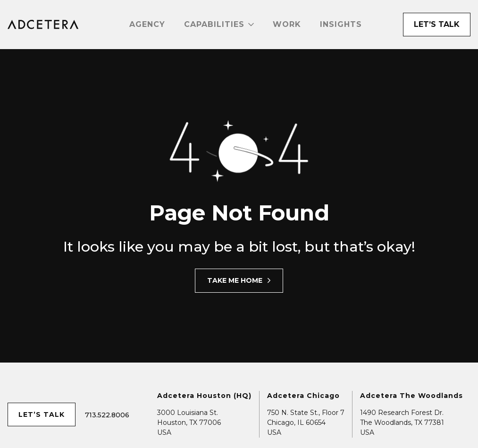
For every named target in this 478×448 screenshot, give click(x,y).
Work (287, 24)
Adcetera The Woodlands (411, 396)
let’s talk (42, 414)
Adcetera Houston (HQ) (204, 396)
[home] (43, 24)
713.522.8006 (107, 415)
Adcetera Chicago (303, 396)
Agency (147, 24)
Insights (341, 24)
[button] (219, 25)
